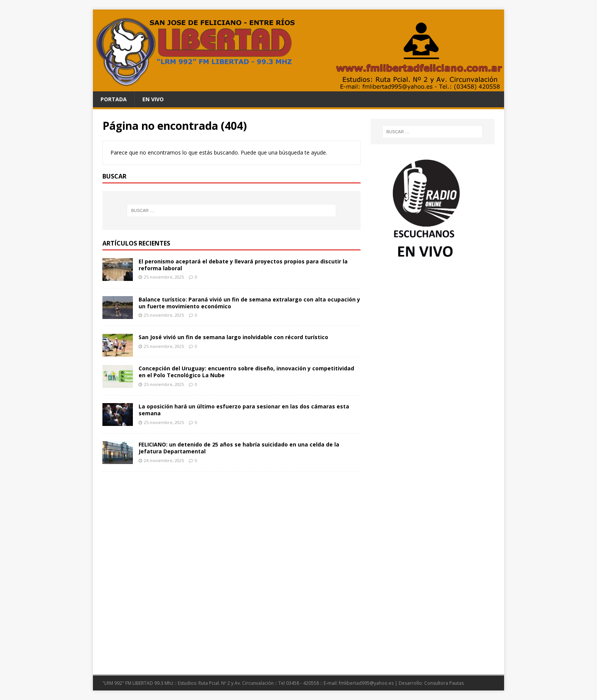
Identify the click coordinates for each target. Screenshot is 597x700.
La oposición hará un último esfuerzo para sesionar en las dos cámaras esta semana (244, 410)
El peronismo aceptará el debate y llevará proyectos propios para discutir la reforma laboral (243, 265)
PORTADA (114, 99)
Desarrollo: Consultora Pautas (431, 683)
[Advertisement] (433, 322)
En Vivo (153, 99)
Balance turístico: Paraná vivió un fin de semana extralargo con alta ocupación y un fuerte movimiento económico (249, 303)
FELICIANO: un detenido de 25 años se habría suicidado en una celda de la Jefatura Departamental (239, 448)
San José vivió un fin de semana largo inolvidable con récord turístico (233, 337)
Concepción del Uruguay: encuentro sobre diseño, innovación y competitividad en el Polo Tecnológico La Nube (246, 372)
